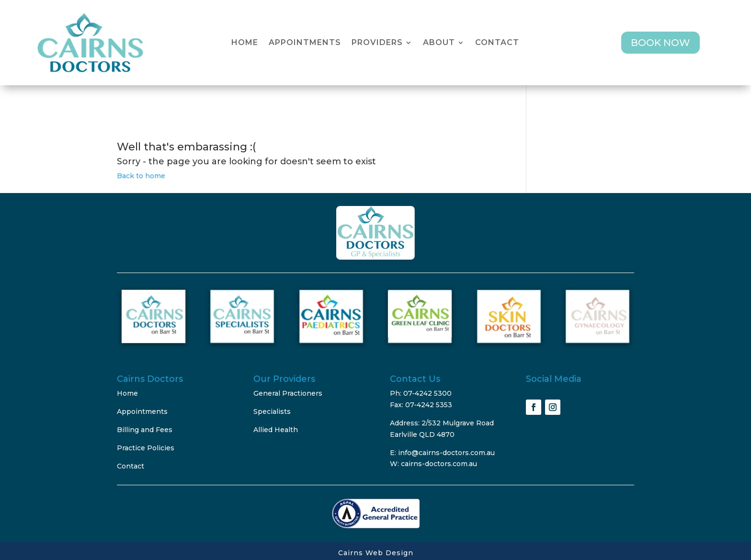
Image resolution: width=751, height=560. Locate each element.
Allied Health (276, 430)
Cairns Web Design (376, 553)
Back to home (141, 176)
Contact (497, 43)
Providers (377, 43)
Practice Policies (146, 448)
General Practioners (288, 393)
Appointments (305, 43)
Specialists (272, 411)
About (439, 43)
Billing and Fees (145, 430)
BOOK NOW (660, 43)
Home (245, 43)
